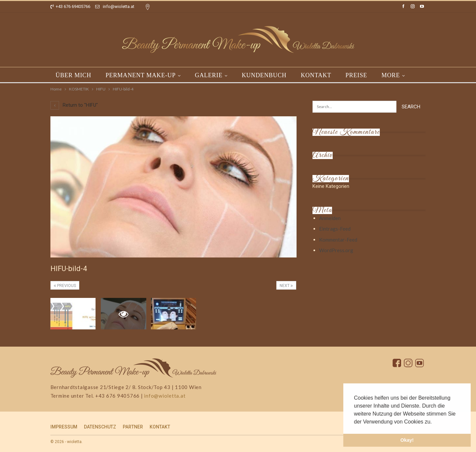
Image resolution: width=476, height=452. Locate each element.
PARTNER (133, 427)
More (391, 75)
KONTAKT (316, 75)
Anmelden (330, 218)
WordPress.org (336, 250)
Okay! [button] (407, 440)
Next (286, 286)
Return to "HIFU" (74, 105)
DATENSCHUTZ (100, 427)
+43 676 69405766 (70, 6)
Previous (65, 286)
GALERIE (209, 75)
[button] (434, 422)
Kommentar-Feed (338, 240)
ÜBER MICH (74, 75)
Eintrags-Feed (335, 229)
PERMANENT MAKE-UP (140, 75)
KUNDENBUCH (264, 75)
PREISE (356, 75)
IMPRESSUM (64, 427)
